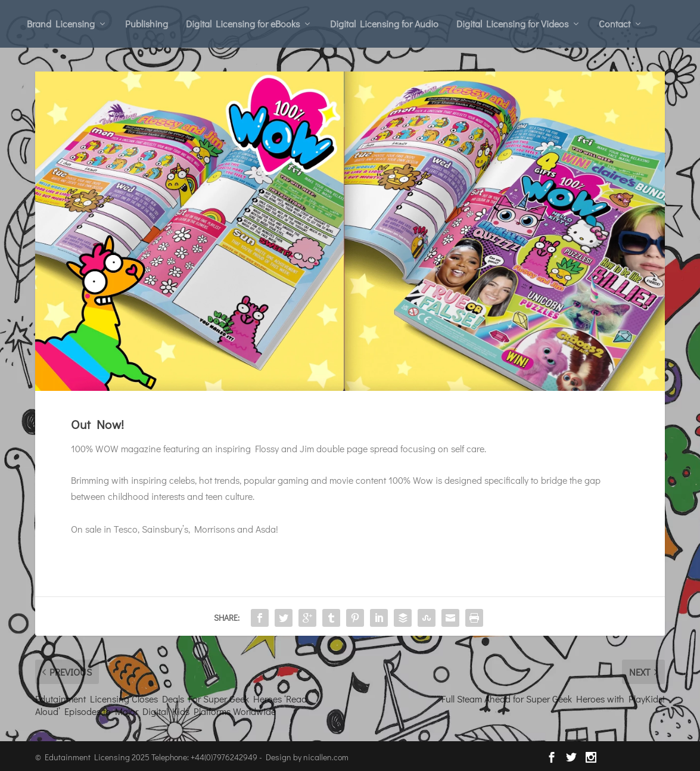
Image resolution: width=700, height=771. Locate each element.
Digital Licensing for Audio (384, 24)
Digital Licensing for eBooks (243, 24)
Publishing (147, 24)
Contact (615, 24)
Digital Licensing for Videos (512, 24)
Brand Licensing (61, 24)
